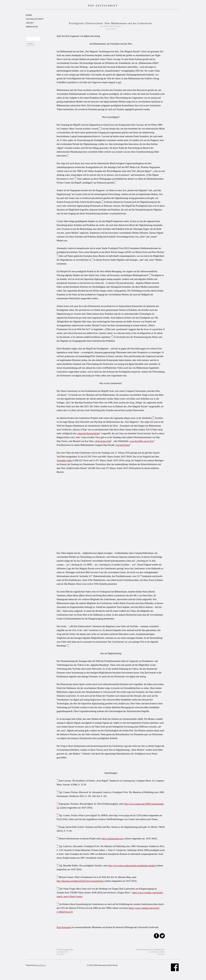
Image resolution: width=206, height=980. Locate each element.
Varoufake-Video (64, 461)
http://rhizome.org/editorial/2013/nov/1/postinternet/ (80, 881)
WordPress (41, 965)
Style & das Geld (103, 441)
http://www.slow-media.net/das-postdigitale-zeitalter (132, 866)
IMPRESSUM (32, 27)
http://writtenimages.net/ (113, 839)
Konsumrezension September (151, 952)
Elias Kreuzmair (64, 927)
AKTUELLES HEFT (35, 19)
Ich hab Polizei (123, 445)
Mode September (65, 952)
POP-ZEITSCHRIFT (103, 6)
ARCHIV (30, 23)
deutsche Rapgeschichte (89, 433)
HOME (29, 15)
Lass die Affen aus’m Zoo (142, 441)
